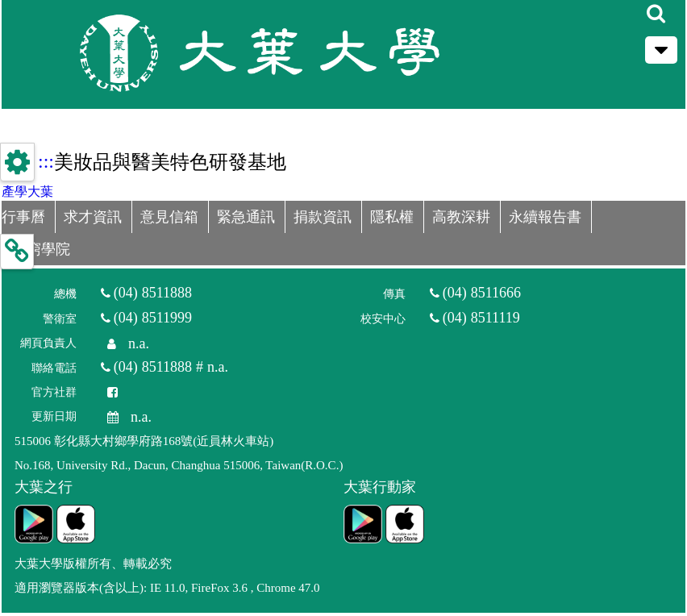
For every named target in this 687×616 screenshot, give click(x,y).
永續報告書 (545, 217)
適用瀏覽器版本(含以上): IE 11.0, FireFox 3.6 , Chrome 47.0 (167, 588)
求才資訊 (93, 217)
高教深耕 (461, 217)
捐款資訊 (323, 217)
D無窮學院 (36, 249)
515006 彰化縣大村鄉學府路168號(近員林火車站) (144, 441)
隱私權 (392, 217)
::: (46, 161)
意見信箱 (169, 217)
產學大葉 (27, 191)
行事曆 (23, 217)
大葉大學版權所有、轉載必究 (93, 564)
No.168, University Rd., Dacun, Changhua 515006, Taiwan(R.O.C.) (179, 465)
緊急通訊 (246, 217)
